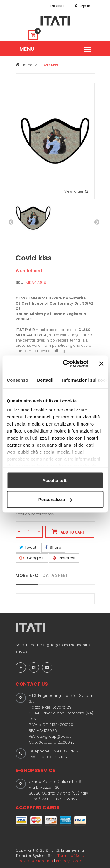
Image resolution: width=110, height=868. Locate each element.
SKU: (20, 282)
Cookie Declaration (34, 861)
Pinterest (64, 558)
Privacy (63, 861)
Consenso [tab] (17, 380)
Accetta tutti (55, 480)
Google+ (32, 558)
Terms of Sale (71, 856)
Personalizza (55, 499)
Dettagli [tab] (45, 380)
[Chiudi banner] (101, 363)
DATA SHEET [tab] (55, 575)
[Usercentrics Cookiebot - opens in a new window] (66, 364)
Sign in (83, 6)
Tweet (28, 547)
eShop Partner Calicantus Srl (56, 782)
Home (24, 65)
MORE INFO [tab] (27, 575)
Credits (80, 861)
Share (53, 547)
